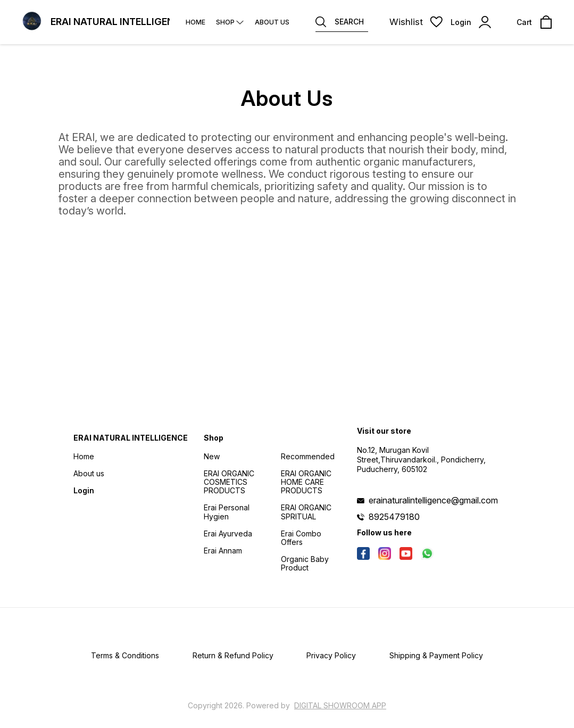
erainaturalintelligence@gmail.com (433, 500)
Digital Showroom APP (340, 705)
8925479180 (394, 517)
